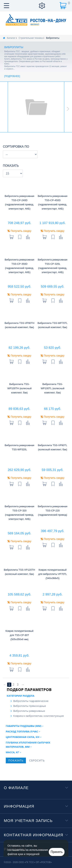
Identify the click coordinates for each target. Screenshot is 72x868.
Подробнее (12, 76)
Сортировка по (16, 147)
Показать (11, 166)
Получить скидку (19, 231)
